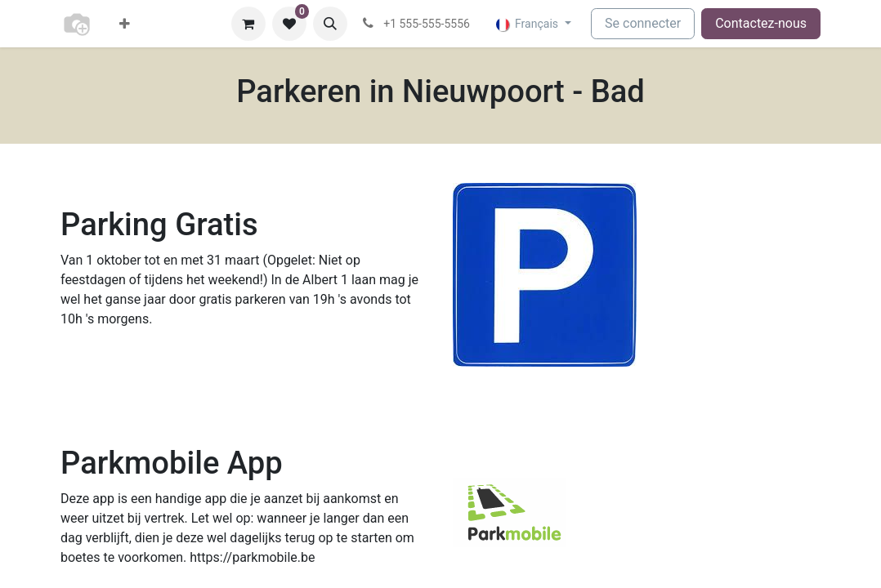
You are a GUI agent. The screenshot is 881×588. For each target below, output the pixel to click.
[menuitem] (125, 24)
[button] (330, 24)
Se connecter (643, 23)
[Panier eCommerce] (248, 24)
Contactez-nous (761, 23)
